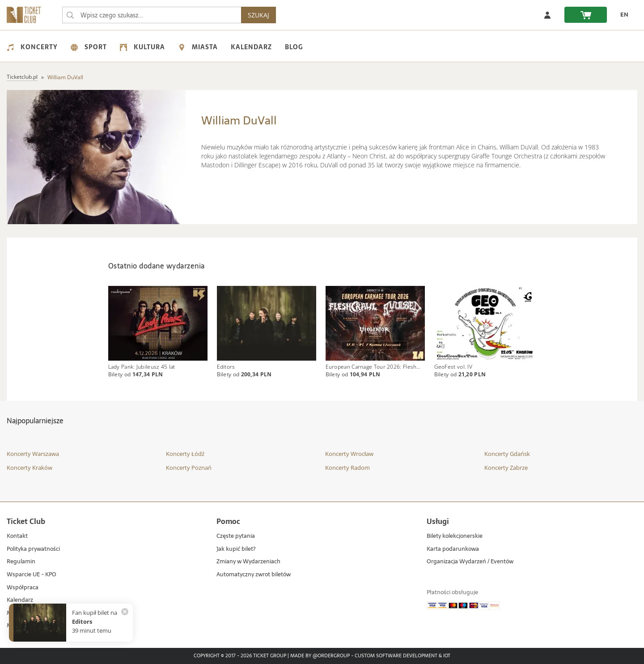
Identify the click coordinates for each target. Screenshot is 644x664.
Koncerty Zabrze (506, 468)
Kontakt (17, 536)
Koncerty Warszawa (33, 454)
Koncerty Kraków (30, 468)
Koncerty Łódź (185, 454)
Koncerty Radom (347, 468)
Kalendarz (251, 47)
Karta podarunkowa (453, 549)
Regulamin (21, 562)
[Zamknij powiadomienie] (125, 612)
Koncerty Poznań (189, 468)
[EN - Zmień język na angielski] (622, 15)
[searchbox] (152, 15)
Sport (89, 47)
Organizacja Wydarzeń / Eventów (470, 562)
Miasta (198, 47)
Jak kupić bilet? (236, 549)
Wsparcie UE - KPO (32, 575)
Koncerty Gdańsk (507, 454)
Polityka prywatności (33, 549)
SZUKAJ (258, 15)
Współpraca (23, 588)
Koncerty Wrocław (349, 454)
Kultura (142, 47)
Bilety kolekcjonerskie (455, 536)
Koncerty (32, 47)
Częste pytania (236, 536)
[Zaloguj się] (547, 15)
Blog (294, 47)
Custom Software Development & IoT (402, 656)
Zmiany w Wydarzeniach (248, 562)
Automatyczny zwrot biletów (254, 575)
